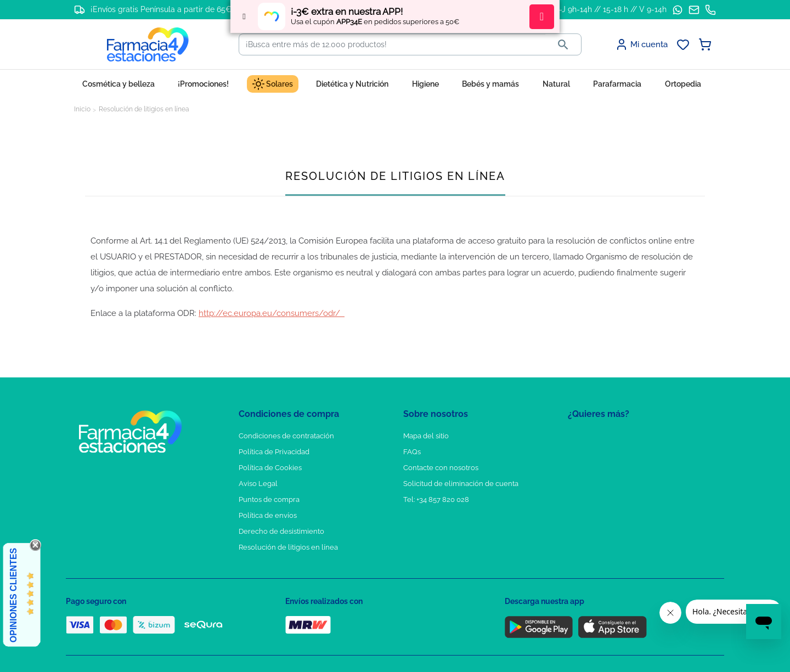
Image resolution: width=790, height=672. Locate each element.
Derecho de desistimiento (281, 531)
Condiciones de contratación (286, 436)
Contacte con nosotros (441, 468)
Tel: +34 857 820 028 (436, 499)
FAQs (412, 452)
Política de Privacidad (274, 452)
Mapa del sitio (426, 436)
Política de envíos (268, 515)
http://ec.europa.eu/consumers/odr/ (272, 313)
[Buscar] (392, 44)
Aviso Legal (258, 484)
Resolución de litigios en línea (288, 547)
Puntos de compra (269, 499)
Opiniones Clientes (13, 595)
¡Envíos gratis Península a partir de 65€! (162, 9)
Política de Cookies (270, 468)
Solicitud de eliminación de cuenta (461, 484)
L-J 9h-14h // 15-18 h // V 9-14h (611, 9)
